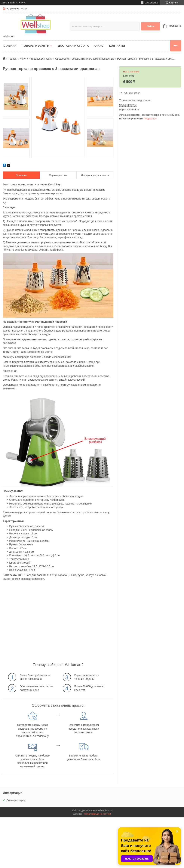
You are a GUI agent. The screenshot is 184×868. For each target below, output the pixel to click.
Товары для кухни (42, 59)
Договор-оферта (16, 800)
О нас (99, 46)
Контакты (117, 46)
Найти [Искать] (151, 26)
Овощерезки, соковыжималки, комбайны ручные (85, 59)
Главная (10, 46)
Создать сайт (8, 3)
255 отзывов (152, 3)
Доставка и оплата (73, 46)
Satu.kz (108, 810)
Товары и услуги (36, 46)
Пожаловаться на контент (98, 814)
